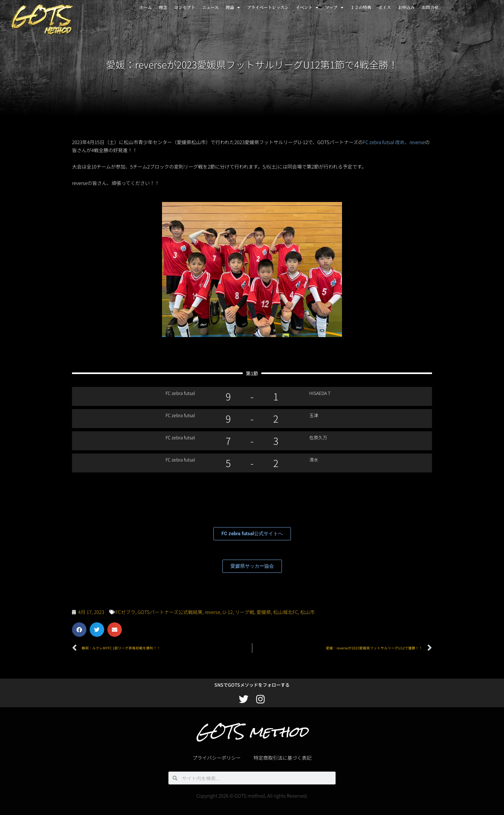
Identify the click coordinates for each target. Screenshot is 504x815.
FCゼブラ (125, 612)
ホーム (145, 7)
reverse (212, 612)
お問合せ (430, 7)
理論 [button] (233, 8)
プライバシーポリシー (217, 758)
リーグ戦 (245, 612)
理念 (163, 7)
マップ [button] (334, 8)
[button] (79, 630)
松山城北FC (286, 612)
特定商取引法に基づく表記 (283, 758)
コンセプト (185, 7)
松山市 (307, 612)
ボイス (385, 7)
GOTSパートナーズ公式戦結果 (170, 612)
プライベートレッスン (268, 7)
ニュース (210, 7)
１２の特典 (361, 7)
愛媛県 (264, 612)
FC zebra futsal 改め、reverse (394, 142)
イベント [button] (307, 8)
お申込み (406, 7)
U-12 (228, 612)
